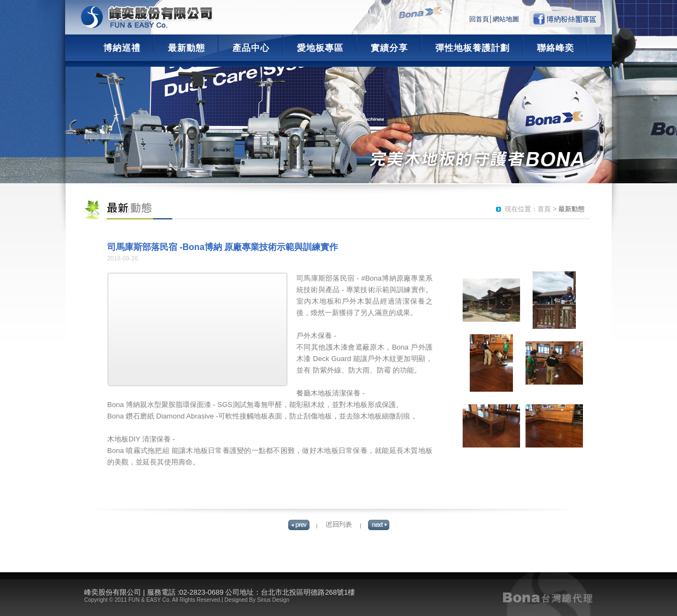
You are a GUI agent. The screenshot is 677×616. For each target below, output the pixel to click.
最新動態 (186, 48)
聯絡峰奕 (556, 48)
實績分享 (389, 48)
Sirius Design (273, 600)
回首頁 (479, 19)
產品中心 (251, 48)
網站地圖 (506, 19)
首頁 (544, 209)
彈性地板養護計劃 (472, 48)
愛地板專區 (320, 48)
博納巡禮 (122, 48)
